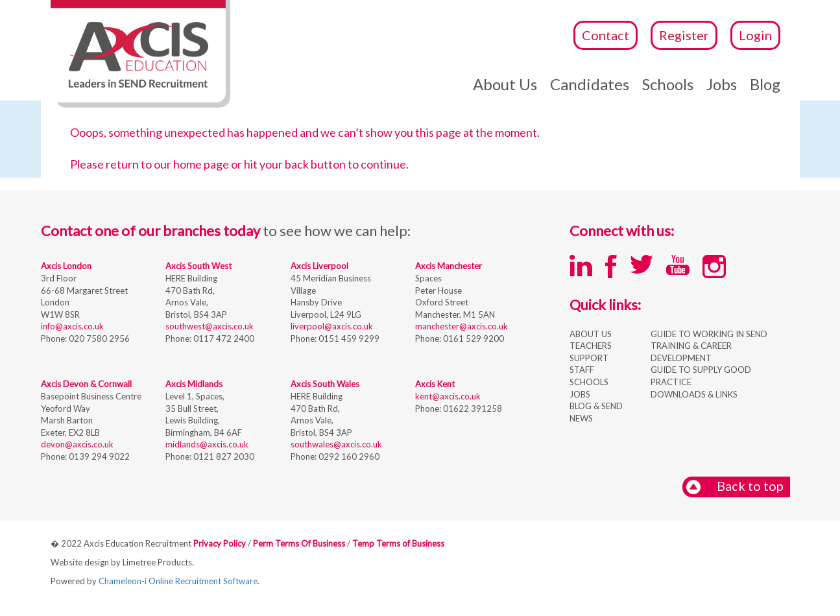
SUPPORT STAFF (589, 364)
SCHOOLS (589, 382)
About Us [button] (505, 84)
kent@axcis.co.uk (448, 396)
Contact (606, 35)
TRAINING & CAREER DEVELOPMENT (691, 352)
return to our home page (167, 164)
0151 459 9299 (348, 338)
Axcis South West (198, 266)
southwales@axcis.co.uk (336, 444)
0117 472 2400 (223, 338)
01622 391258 (472, 409)
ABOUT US (591, 334)
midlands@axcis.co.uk (207, 444)
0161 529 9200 (473, 338)
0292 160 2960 (348, 456)
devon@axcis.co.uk (77, 444)
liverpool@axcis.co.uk (332, 326)
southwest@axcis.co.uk (210, 326)
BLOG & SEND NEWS (596, 412)
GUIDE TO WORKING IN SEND (709, 334)
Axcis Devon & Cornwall (86, 384)
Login (755, 35)
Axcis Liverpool (319, 266)
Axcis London (66, 266)
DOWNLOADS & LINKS (694, 394)
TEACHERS (591, 346)
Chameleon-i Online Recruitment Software (178, 581)
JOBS (580, 394)
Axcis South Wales (325, 384)
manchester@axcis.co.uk (462, 326)
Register (684, 35)
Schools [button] (668, 84)
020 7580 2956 (98, 338)
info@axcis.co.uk (72, 326)
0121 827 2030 (223, 456)
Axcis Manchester (449, 266)
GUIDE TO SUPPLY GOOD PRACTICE (701, 376)
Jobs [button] (722, 84)
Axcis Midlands (194, 384)
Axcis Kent (435, 384)
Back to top (735, 487)
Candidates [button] (590, 84)
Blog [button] (765, 84)
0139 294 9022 (98, 456)
